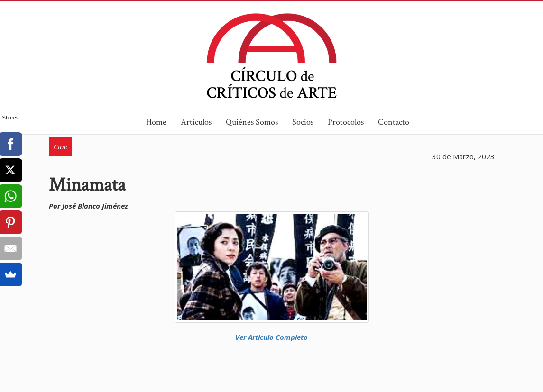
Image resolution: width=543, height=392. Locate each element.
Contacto (394, 122)
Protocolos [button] (346, 122)
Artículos (196, 122)
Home (156, 122)
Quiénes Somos (252, 122)
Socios (303, 122)
